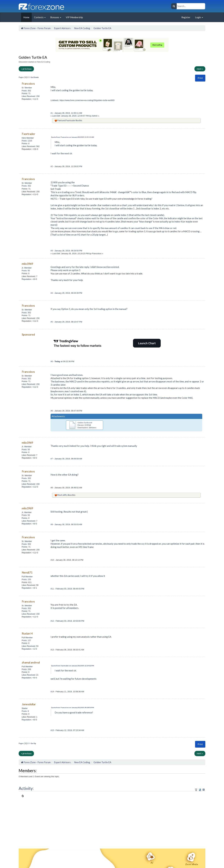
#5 (52, 322)
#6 (52, 361)
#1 (52, 113)
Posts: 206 (26, 669)
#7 (52, 459)
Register (186, 17)
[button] (200, 78)
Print (200, 78)
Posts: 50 (26, 271)
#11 (52, 589)
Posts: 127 (26, 640)
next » (200, 69)
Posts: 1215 (27, 141)
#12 (52, 621)
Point (60, 120)
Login (199, 17)
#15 (52, 730)
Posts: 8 (25, 711)
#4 (52, 293)
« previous (26, 69)
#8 (52, 488)
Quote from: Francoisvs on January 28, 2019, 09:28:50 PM (72, 707)
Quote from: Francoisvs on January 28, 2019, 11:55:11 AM (72, 137)
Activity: (26, 788)
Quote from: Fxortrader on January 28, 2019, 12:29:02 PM (72, 666)
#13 (52, 650)
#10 (52, 560)
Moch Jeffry (62, 495)
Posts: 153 (26, 579)
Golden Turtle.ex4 (85, 423)
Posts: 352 (26, 91)
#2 (52, 166)
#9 (52, 524)
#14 (52, 692)
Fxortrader (71, 120)
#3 (52, 251)
